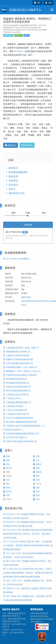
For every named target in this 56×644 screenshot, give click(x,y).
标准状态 (13, 168)
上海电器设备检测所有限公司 (17, 402)
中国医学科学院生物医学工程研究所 (20, 375)
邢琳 (6, 456)
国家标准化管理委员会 (39, 616)
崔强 (36, 480)
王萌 (36, 456)
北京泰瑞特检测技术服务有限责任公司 (21, 434)
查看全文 (11, 145)
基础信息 (13, 176)
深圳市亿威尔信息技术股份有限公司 (20, 441)
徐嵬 (6, 460)
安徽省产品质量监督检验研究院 (18, 359)
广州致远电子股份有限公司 (16, 414)
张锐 (6, 464)
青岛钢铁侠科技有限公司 (15, 379)
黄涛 (36, 476)
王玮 (36, 499)
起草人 (12, 189)
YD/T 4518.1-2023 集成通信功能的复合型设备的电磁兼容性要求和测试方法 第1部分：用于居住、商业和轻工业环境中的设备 (27, 534)
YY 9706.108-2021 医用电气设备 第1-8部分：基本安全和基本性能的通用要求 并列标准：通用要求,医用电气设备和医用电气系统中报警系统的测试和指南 (28, 573)
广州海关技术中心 (12, 398)
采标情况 (13, 181)
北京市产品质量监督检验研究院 (18, 418)
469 (35, 48)
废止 (44, 213)
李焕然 (37, 472)
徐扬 (36, 468)
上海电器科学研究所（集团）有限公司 (21, 348)
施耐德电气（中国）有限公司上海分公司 (22, 371)
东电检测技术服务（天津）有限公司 (20, 367)
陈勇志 (37, 464)
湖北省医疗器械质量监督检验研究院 (20, 422)
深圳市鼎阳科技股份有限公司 (17, 391)
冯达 (6, 480)
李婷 (6, 495)
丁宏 (36, 460)
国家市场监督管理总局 (39, 613)
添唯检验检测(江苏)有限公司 (17, 352)
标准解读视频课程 (18, 172)
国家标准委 (26, 297)
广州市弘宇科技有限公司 (15, 410)
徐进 (36, 491)
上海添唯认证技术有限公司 (16, 395)
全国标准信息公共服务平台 (22, 10)
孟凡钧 (7, 491)
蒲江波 (7, 468)
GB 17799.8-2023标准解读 (16, 259)
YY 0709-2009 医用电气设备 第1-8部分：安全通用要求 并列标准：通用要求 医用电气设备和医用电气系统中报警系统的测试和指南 (28, 545)
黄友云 (7, 488)
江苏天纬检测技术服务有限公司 (18, 363)
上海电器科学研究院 (13, 406)
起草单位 (13, 185)
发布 (13, 213)
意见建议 (27, 145)
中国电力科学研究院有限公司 (17, 387)
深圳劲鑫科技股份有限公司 (16, 383)
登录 (37, 3)
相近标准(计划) (17, 193)
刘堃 (36, 488)
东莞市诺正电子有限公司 (15, 437)
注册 (48, 3)
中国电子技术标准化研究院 (16, 356)
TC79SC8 (18, 51)
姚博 (36, 495)
